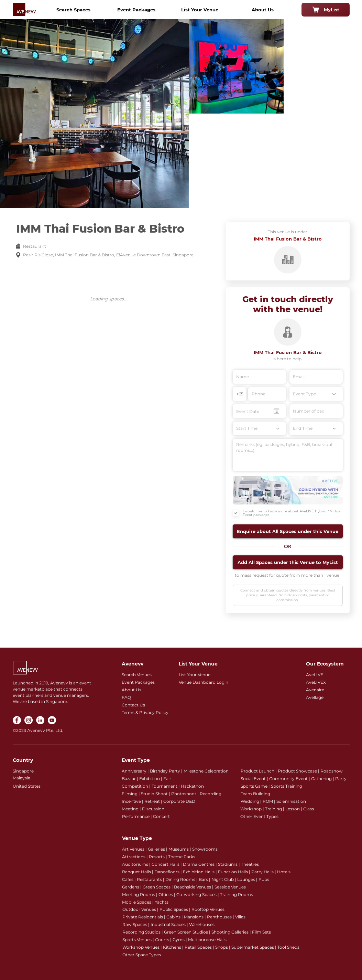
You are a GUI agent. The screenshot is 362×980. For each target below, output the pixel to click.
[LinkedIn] (40, 720)
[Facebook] (17, 720)
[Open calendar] (276, 411)
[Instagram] (29, 720)
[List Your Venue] (200, 10)
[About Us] (263, 10)
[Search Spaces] (74, 10)
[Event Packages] (136, 10)
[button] (288, 531)
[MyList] (326, 10)
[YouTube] (52, 720)
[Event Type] (316, 394)
